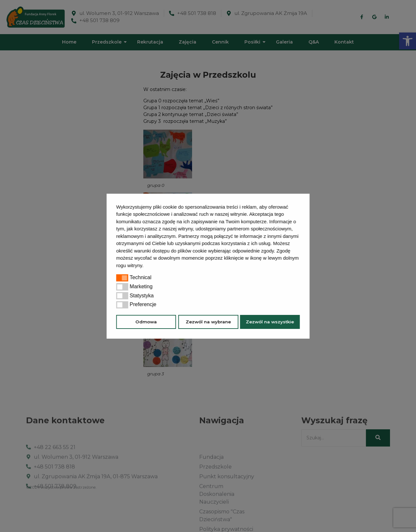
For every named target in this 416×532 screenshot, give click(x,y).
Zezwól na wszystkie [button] (270, 322)
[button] (146, 266)
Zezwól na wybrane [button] (208, 322)
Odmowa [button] (146, 322)
